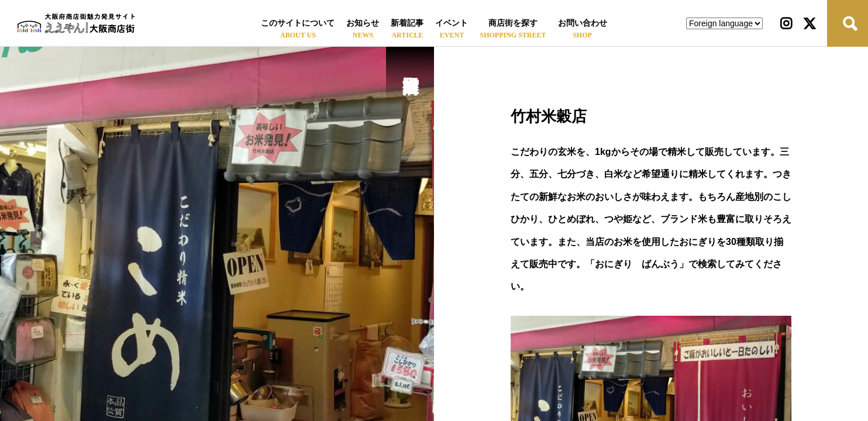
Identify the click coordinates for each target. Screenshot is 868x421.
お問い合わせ (583, 23)
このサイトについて (298, 23)
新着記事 (407, 23)
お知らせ (363, 23)
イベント (452, 23)
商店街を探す (513, 23)
